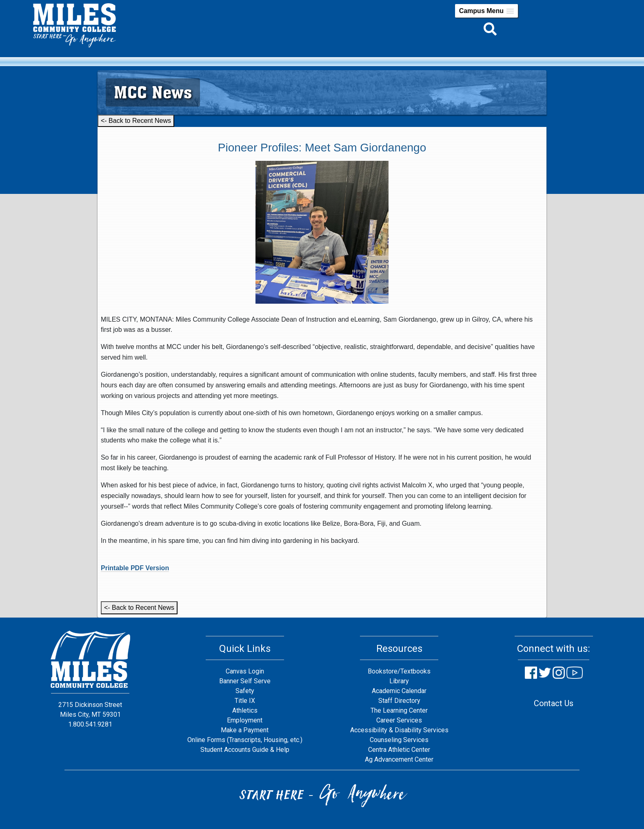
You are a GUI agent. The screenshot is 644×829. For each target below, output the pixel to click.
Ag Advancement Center (399, 759)
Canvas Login (245, 671)
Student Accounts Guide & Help (245, 750)
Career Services (399, 720)
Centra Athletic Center (399, 750)
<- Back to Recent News (136, 121)
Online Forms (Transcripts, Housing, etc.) (245, 740)
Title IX (245, 701)
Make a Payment (245, 730)
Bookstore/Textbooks (399, 671)
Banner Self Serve (245, 681)
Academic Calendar (399, 691)
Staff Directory (399, 701)
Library (399, 681)
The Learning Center (399, 710)
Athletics (245, 710)
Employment (245, 720)
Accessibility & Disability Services (399, 730)
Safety (245, 691)
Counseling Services (399, 740)
